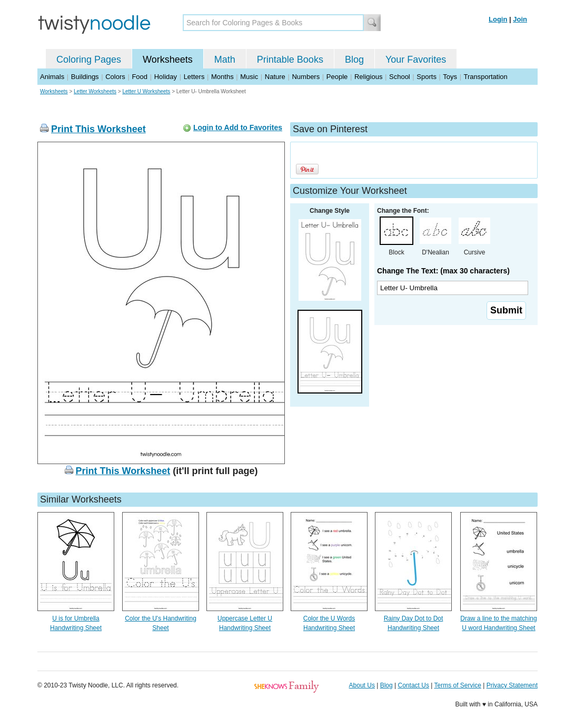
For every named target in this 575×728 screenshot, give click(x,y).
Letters (194, 77)
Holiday (166, 77)
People (337, 77)
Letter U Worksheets (146, 91)
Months (222, 77)
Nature (275, 77)
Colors (115, 77)
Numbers (306, 77)
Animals (52, 77)
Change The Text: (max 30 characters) (443, 271)
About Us (362, 685)
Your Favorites (416, 60)
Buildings (85, 77)
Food (140, 77)
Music (249, 77)
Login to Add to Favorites (238, 127)
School (400, 77)
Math (225, 60)
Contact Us (414, 685)
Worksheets (168, 60)
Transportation (485, 77)
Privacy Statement (512, 685)
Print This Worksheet (98, 129)
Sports (427, 77)
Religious (368, 77)
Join (520, 19)
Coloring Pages (89, 60)
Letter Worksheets (95, 91)
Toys (450, 77)
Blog (354, 60)
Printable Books (290, 60)
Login (498, 19)
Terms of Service (457, 685)
